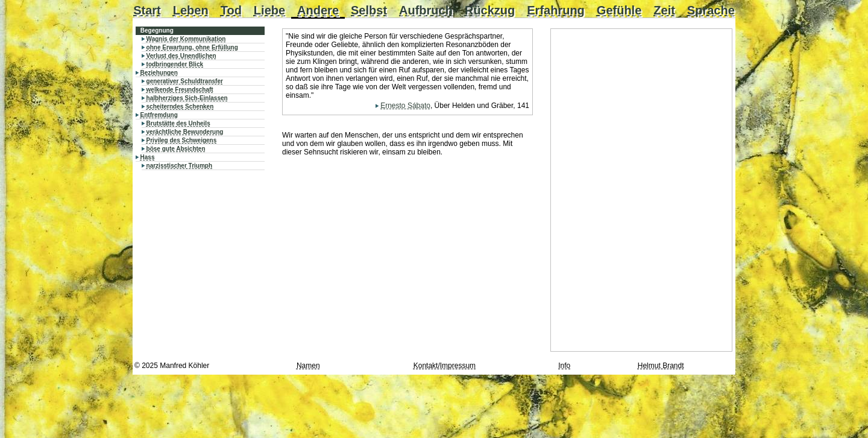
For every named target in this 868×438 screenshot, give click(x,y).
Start (147, 10)
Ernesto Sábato (405, 106)
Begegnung (157, 30)
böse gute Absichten (176, 149)
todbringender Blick (175, 64)
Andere (318, 10)
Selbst (369, 10)
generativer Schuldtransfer (185, 81)
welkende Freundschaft (180, 90)
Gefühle (619, 10)
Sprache (711, 10)
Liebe (269, 10)
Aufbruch (426, 10)
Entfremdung (159, 115)
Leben (191, 10)
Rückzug (490, 10)
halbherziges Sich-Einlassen (187, 98)
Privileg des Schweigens (182, 140)
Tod (231, 10)
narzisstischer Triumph (179, 166)
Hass (148, 157)
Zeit (664, 10)
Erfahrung (556, 10)
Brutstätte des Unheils (178, 123)
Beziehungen (159, 73)
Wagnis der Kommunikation (186, 39)
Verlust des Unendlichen (181, 56)
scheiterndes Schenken (180, 106)
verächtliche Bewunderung (185, 132)
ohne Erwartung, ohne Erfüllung (192, 47)
